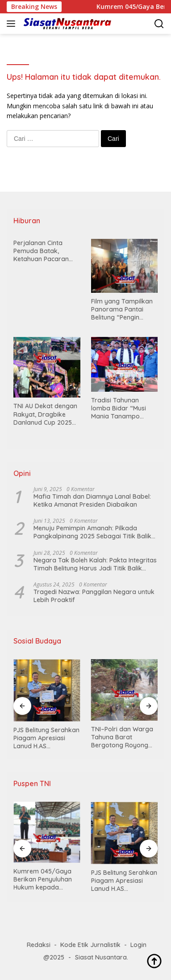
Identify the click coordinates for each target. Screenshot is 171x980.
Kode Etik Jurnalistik (90, 945)
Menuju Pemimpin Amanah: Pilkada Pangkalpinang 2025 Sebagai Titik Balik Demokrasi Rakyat (92, 532)
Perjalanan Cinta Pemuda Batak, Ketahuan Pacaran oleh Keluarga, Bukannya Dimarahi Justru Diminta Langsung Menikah (43, 251)
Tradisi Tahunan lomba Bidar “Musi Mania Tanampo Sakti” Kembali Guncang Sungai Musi (123, 408)
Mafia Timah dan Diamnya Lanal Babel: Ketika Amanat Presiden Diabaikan (92, 500)
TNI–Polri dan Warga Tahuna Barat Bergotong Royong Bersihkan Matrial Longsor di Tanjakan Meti (122, 737)
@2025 (54, 957)
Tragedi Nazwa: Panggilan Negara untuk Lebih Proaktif (94, 596)
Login (138, 945)
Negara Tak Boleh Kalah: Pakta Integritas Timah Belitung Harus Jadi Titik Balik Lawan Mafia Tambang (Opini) (95, 564)
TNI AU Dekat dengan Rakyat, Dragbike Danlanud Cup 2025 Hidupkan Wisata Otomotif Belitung (45, 414)
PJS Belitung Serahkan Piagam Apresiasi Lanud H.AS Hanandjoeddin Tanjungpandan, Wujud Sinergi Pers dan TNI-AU (46, 738)
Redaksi (39, 945)
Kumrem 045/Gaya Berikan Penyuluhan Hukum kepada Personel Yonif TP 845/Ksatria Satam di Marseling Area (46, 880)
